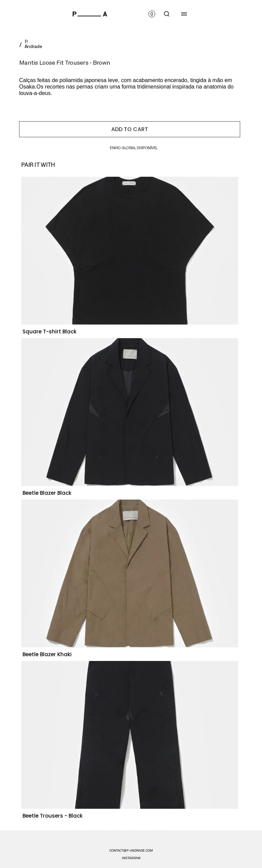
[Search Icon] (167, 14)
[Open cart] (152, 14)
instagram (131, 858)
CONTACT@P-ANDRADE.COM (131, 851)
